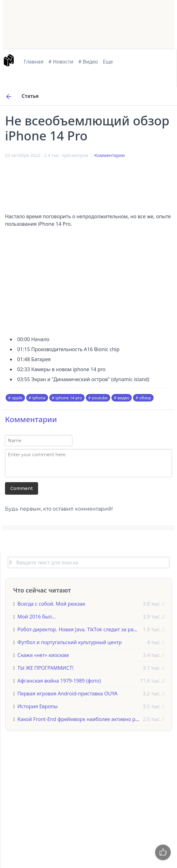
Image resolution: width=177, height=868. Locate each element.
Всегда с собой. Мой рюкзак (51, 604)
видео (123, 398)
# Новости (61, 62)
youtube (100, 398)
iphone (39, 398)
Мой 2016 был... (37, 617)
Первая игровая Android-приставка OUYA (67, 694)
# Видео (88, 62)
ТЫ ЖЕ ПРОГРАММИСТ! (46, 668)
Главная (34, 62)
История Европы (38, 706)
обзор (145, 398)
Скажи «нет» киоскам (43, 655)
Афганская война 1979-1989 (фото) (59, 681)
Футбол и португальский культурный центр (70, 642)
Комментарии (109, 155)
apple (17, 398)
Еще (108, 62)
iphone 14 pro (69, 398)
